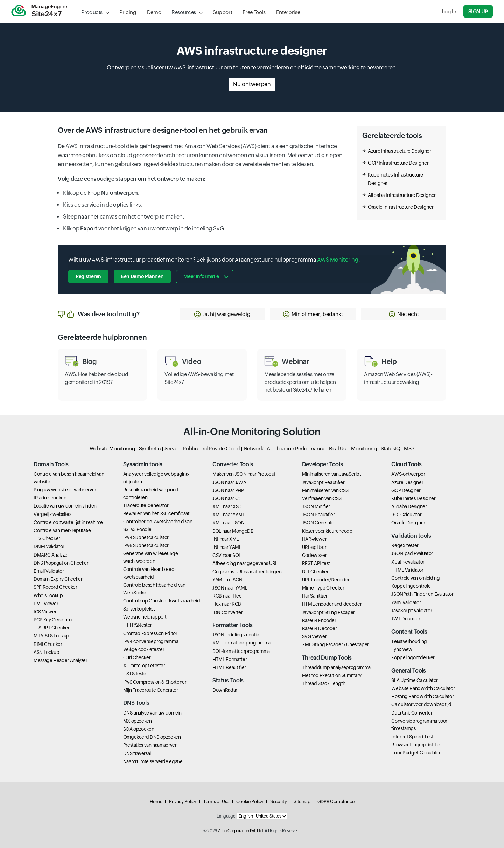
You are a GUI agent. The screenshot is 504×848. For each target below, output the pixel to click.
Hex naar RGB (227, 604)
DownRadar (225, 690)
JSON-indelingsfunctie (236, 635)
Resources (184, 12)
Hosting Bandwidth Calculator (422, 696)
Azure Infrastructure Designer (400, 151)
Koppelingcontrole (411, 586)
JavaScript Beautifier (323, 482)
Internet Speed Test (412, 737)
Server (172, 449)
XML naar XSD (227, 506)
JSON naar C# (227, 498)
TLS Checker (47, 538)
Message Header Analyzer (61, 660)
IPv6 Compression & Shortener (155, 682)
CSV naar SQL (227, 555)
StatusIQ (391, 449)
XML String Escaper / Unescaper (335, 644)
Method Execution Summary (332, 675)
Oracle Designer (408, 523)
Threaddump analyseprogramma (336, 667)
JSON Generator (319, 523)
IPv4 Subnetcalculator (146, 537)
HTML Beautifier (229, 667)
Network (253, 449)
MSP (409, 449)
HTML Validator (407, 570)
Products (92, 12)
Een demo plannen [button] (142, 276)
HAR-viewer (314, 539)
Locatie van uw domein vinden (65, 506)
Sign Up (478, 11)
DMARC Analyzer (51, 555)
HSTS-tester (136, 674)
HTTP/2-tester (138, 625)
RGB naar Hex (227, 596)
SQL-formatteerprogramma (241, 651)
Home (156, 802)
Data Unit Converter (412, 713)
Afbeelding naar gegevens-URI (244, 563)
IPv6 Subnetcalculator (146, 545)
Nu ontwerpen (252, 84)
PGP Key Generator (53, 620)
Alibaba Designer (409, 506)
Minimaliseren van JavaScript (332, 474)
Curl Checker (137, 657)
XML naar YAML (229, 515)
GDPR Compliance (336, 802)
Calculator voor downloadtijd (421, 704)
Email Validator (49, 571)
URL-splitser (314, 547)
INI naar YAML (227, 547)
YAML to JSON (227, 580)
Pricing (128, 12)
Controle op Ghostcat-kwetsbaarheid (162, 601)
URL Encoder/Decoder (326, 580)
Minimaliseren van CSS (325, 490)
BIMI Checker (48, 644)
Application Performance (296, 449)
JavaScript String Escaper (328, 612)
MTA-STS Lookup (51, 636)
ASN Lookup (46, 652)
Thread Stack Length (324, 683)
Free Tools (254, 12)
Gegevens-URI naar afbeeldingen (247, 572)
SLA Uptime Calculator (414, 680)
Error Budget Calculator (416, 753)
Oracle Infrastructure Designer (401, 207)
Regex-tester (405, 545)
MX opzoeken (138, 721)
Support (222, 12)
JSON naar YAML (230, 588)
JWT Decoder (406, 619)
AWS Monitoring (338, 260)
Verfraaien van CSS (322, 498)
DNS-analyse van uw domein (152, 713)
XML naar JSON (228, 523)
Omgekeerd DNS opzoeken (152, 737)
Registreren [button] (88, 276)
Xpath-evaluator (408, 562)
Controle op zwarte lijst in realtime (68, 522)
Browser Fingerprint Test (417, 745)
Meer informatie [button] (201, 276)
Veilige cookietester (144, 649)
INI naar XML (226, 539)
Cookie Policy (250, 802)
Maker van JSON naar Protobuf (244, 474)
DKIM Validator (49, 546)
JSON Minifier (316, 506)
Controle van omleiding (415, 578)
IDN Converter (227, 612)
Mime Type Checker (323, 588)
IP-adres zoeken (50, 498)
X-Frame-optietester (144, 666)
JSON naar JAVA (229, 482)
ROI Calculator (406, 515)
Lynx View (402, 649)
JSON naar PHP (228, 490)
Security (278, 802)
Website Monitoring (113, 449)
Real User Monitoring (353, 449)
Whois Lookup (48, 595)
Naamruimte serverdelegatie (153, 761)
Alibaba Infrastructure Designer (402, 195)
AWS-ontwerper (408, 474)
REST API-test (316, 563)
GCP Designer (406, 490)
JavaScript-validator (412, 611)
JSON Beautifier (318, 515)
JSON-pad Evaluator (412, 553)
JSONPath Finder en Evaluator (422, 594)
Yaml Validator (406, 602)
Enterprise (288, 12)
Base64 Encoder (319, 620)
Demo (154, 12)
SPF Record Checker (55, 587)
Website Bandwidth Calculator (423, 688)
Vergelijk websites (52, 514)
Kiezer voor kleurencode (327, 531)
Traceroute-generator (146, 505)
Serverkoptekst (139, 609)
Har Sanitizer (315, 596)
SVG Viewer (314, 636)
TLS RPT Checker (52, 628)
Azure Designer (407, 482)
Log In (449, 11)
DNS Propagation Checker (61, 563)
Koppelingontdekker (413, 657)
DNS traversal (137, 753)
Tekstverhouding (409, 641)
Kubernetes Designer (413, 498)
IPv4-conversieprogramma (151, 641)
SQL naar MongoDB (233, 531)
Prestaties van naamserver (150, 745)
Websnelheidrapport (145, 617)
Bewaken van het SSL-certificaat (156, 513)
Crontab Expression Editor (150, 633)
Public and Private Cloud (211, 449)
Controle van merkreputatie (62, 530)
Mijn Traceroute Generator (151, 690)
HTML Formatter (230, 659)
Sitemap (302, 802)
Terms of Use (216, 802)
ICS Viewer (45, 612)
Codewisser (314, 555)
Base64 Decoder (320, 628)
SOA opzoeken (139, 729)
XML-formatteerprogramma (241, 643)
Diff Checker (315, 572)
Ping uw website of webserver (65, 490)
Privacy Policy (183, 802)
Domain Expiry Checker (58, 579)
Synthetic (150, 449)
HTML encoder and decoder (332, 604)
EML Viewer (46, 604)
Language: (226, 816)
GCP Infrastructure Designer (398, 163)
